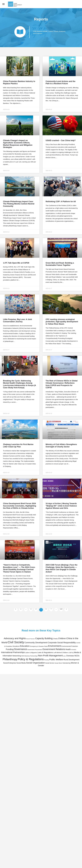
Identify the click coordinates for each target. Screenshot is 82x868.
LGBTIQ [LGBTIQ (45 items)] (71, 653)
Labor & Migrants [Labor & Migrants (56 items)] (31, 653)
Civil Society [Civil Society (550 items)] (16, 642)
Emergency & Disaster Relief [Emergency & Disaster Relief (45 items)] (39, 646)
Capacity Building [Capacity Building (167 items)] (44, 638)
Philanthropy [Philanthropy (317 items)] (10, 659)
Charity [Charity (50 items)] (55, 639)
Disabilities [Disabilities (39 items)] (9, 646)
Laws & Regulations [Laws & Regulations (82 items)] (45, 652)
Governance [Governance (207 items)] (20, 649)
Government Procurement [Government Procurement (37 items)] (35, 650)
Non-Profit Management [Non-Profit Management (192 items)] (50, 656)
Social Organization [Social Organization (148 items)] (35, 663)
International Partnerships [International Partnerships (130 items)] (13, 652)
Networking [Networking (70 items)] (17, 656)
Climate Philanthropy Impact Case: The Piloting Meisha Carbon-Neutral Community (19, 204)
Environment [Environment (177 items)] (55, 646)
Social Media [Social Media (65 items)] (21, 663)
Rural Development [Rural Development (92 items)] (71, 660)
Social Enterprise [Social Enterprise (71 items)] (10, 663)
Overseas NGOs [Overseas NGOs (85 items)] (73, 656)
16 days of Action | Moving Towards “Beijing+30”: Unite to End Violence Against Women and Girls (61, 506)
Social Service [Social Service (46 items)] (50, 663)
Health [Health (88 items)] (68, 649)
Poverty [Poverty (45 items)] (46, 660)
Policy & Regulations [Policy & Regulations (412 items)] (31, 659)
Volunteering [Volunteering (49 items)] (66, 663)
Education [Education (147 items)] (25, 646)
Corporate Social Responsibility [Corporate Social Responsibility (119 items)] (62, 643)
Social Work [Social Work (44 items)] (58, 663)
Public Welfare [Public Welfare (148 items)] (56, 659)
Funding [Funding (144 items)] (10, 649)
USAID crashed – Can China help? (61, 140)
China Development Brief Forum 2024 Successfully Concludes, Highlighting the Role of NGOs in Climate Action (20, 506)
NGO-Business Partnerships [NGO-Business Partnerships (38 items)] (29, 656)
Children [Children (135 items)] (62, 638)
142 (61, 609)
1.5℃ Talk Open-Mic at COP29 (16, 263)
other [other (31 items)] (64, 656)
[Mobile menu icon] (3, 4)
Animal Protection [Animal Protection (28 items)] (31, 639)
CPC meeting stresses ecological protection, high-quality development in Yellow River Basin (62, 322)
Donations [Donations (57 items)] (16, 646)
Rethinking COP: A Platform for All (61, 202)
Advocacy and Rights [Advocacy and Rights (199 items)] (15, 638)
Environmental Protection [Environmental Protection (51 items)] (70, 646)
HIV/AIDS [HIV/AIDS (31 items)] (74, 650)
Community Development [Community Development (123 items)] (36, 643)
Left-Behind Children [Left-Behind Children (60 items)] (61, 653)
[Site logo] (15, 4)
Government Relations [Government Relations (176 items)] (54, 649)
